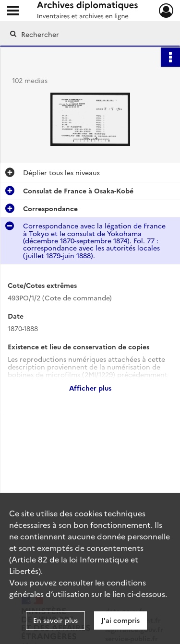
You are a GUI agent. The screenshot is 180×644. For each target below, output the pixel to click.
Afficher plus (90, 388)
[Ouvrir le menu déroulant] (13, 12)
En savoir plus (55, 620)
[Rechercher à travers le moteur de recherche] (89, 34)
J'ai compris (120, 620)
